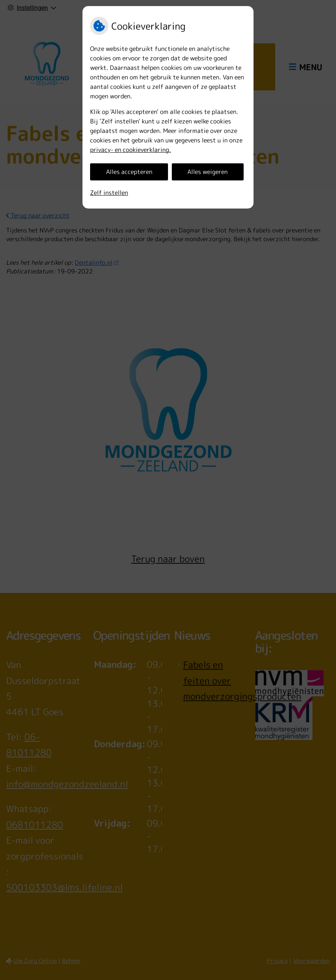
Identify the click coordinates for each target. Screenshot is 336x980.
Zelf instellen (109, 193)
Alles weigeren (208, 172)
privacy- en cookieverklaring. (131, 150)
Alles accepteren (129, 172)
